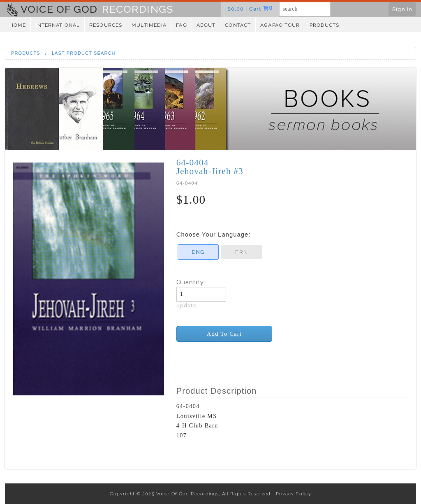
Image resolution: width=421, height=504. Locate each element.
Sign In (402, 9)
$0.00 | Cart (245, 9)
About (206, 25)
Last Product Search (84, 53)
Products (325, 25)
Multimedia (149, 25)
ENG (198, 252)
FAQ (181, 25)
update (187, 305)
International (58, 25)
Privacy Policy (292, 494)
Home (18, 25)
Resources (106, 25)
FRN (241, 252)
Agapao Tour (280, 25)
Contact (238, 25)
